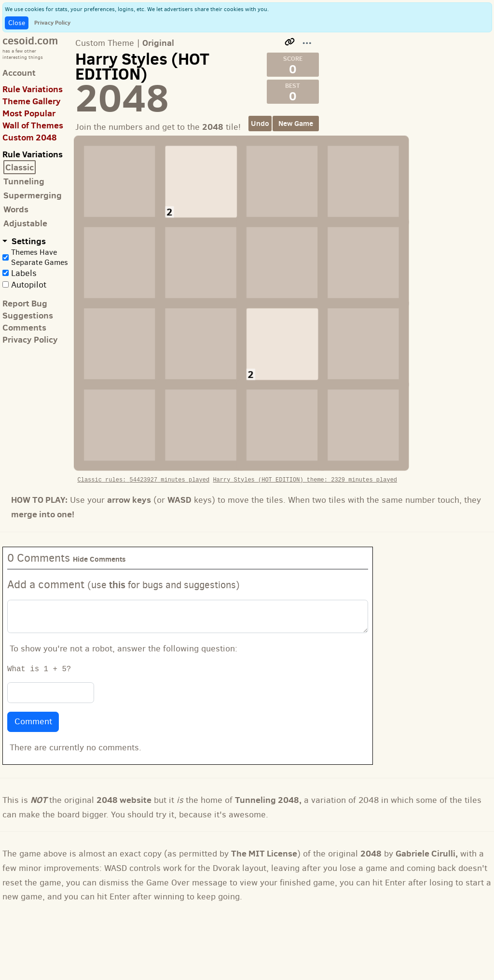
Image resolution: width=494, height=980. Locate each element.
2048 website (124, 769)
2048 (371, 823)
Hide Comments (99, 529)
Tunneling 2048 (267, 769)
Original (158, 43)
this (117, 555)
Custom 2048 (30, 137)
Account (19, 73)
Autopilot (29, 285)
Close (17, 23)
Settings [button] (28, 241)
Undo (260, 123)
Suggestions (28, 315)
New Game (296, 123)
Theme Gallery (32, 101)
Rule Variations (33, 89)
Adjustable (25, 223)
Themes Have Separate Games (40, 257)
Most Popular (29, 113)
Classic (20, 167)
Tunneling (24, 181)
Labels (24, 273)
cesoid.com (30, 40)
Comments (24, 327)
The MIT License (264, 823)
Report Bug (25, 303)
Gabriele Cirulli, (427, 823)
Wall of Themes (33, 125)
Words (16, 209)
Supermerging (33, 195)
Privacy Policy (52, 22)
